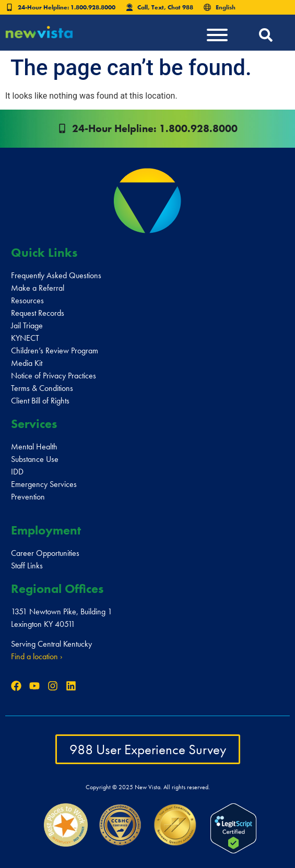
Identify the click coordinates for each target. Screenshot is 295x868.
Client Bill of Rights (40, 401)
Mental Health (34, 447)
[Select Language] (239, 7)
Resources (27, 300)
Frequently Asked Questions (56, 275)
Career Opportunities (45, 553)
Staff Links (27, 566)
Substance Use (35, 459)
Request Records (38, 313)
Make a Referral (38, 288)
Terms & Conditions (42, 388)
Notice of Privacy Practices (54, 376)
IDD (17, 472)
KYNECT (25, 338)
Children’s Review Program (55, 350)
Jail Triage (27, 325)
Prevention (28, 497)
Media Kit (27, 363)
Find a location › (37, 656)
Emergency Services (44, 484)
